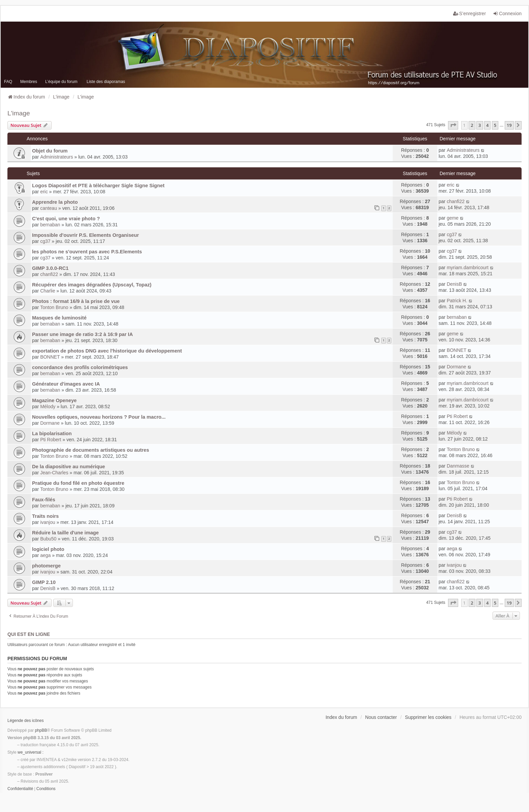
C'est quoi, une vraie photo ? (66, 219)
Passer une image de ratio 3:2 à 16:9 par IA (82, 334)
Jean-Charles (54, 473)
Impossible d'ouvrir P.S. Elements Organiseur (86, 235)
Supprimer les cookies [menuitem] (428, 717)
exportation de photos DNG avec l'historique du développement (107, 351)
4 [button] (487, 125)
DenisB (454, 284)
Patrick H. (457, 301)
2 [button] (472, 125)
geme (453, 218)
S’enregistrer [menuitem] (469, 13)
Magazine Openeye (54, 400)
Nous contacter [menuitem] (381, 717)
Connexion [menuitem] (507, 13)
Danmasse (458, 466)
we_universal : (31, 752)
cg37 (45, 241)
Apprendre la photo (55, 202)
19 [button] (509, 125)
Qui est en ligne (29, 634)
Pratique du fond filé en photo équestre (78, 483)
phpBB (41, 730)
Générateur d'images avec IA (66, 384)
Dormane (456, 367)
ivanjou (48, 522)
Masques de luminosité (59, 318)
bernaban (50, 225)
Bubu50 (48, 539)
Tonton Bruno (54, 307)
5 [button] (495, 125)
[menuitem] (20, 789)
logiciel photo (48, 549)
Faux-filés (44, 500)
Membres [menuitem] (29, 82)
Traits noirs (45, 516)
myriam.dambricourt (468, 268)
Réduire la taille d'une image (65, 533)
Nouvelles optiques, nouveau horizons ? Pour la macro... (99, 417)
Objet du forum (50, 151)
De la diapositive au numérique (68, 467)
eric (44, 192)
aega (45, 555)
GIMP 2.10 (44, 582)
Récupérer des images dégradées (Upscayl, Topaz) (92, 285)
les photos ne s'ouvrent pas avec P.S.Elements (87, 252)
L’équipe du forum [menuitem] (61, 82)
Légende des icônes (25, 721)
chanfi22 (456, 201)
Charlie (48, 291)
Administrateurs (57, 157)
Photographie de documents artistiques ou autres (91, 450)
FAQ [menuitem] (8, 82)
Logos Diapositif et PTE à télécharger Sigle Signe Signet (98, 186)
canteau (49, 208)
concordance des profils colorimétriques (80, 367)
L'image (19, 113)
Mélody (48, 407)
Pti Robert (457, 416)
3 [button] (480, 125)
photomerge (46, 566)
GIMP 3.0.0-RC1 (50, 268)
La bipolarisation (52, 433)
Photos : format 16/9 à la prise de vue (76, 301)
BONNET (50, 357)
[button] (453, 125)
